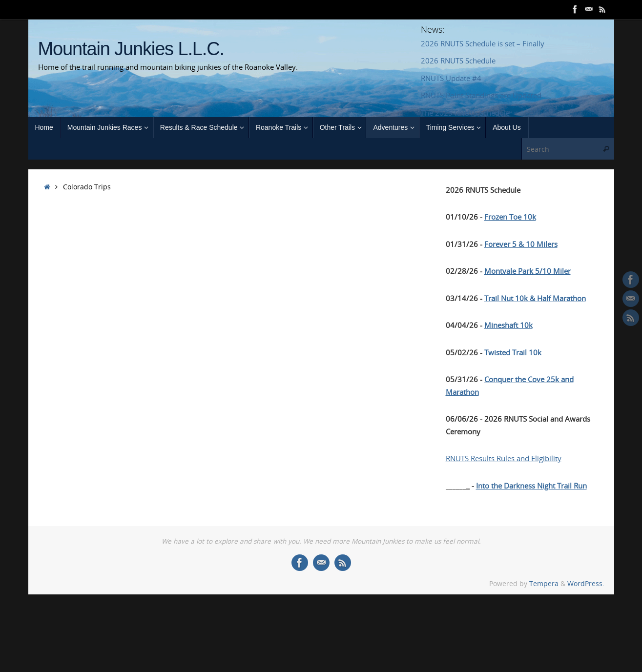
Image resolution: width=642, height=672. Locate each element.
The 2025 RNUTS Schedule (465, 113)
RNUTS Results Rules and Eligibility (504, 458)
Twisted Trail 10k (513, 352)
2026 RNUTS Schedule (458, 61)
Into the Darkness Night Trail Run (531, 486)
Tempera (544, 584)
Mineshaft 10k (508, 325)
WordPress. (586, 584)
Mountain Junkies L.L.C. (131, 49)
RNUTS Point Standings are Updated (481, 95)
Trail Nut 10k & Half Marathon (535, 298)
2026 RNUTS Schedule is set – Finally (483, 43)
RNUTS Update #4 (451, 78)
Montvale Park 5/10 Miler (528, 271)
